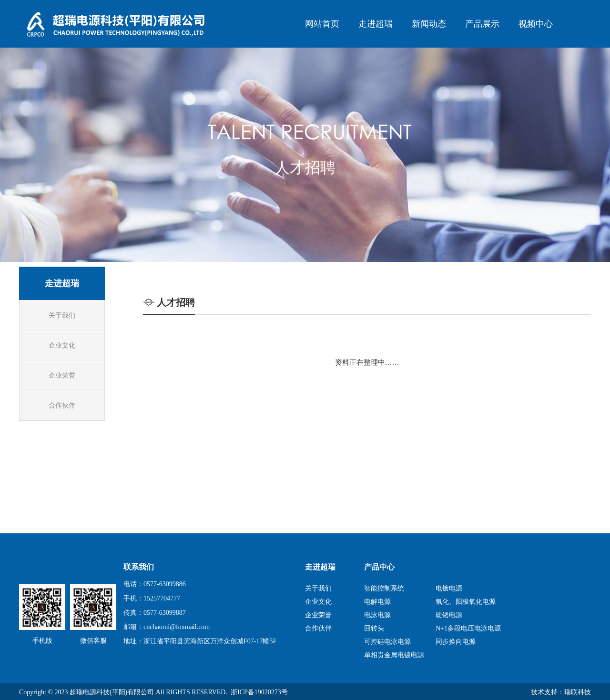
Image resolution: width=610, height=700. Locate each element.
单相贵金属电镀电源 (394, 655)
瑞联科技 (578, 692)
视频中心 (536, 24)
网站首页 (322, 24)
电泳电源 (377, 615)
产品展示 (482, 24)
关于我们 (318, 588)
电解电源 (377, 602)
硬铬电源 (449, 615)
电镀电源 (449, 588)
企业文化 (318, 602)
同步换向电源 (456, 642)
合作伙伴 (318, 628)
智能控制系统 (384, 588)
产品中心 (379, 567)
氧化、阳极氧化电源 (466, 602)
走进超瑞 (376, 24)
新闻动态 (429, 24)
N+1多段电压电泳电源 (468, 628)
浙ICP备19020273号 (259, 692)
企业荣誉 (318, 615)
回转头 (374, 628)
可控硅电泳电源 (387, 642)
